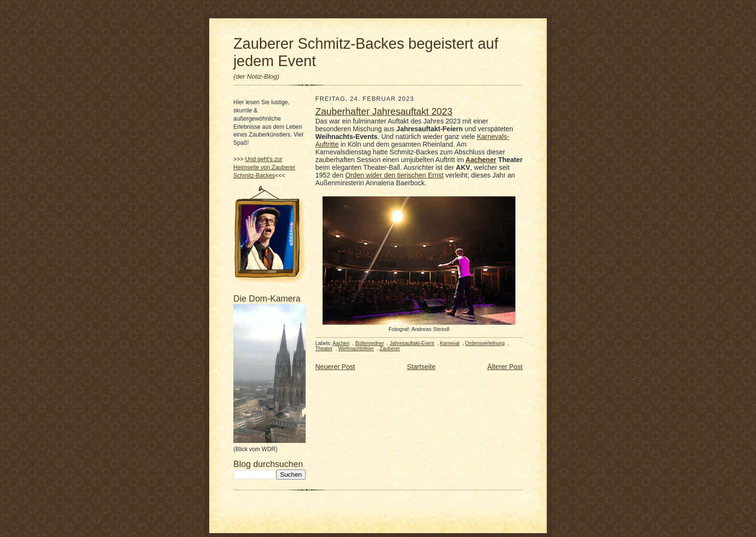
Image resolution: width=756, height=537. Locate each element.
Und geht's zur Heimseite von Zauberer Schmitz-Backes (264, 167)
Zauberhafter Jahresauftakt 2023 (384, 111)
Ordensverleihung (485, 343)
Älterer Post (505, 367)
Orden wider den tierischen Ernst (394, 175)
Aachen (341, 343)
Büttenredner (370, 343)
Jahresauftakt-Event (412, 343)
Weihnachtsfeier (356, 349)
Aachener (481, 160)
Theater (324, 349)
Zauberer (390, 349)
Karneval (450, 343)
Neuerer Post (335, 367)
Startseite (421, 367)
